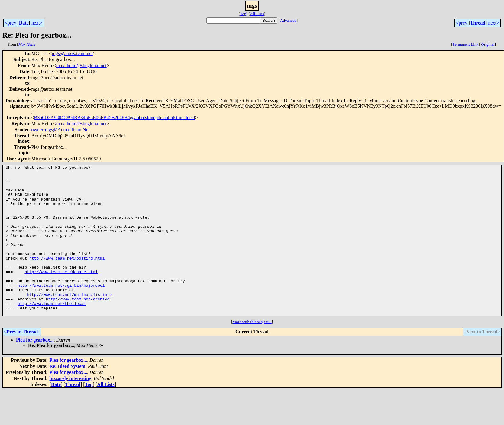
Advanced (288, 20)
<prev (10, 23)
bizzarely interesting (71, 408)
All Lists (257, 14)
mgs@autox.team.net (72, 53)
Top (243, 14)
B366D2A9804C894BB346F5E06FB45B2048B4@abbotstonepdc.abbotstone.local (115, 118)
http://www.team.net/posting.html (67, 277)
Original (488, 44)
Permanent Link (466, 44)
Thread (478, 23)
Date (24, 23)
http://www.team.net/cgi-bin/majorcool (61, 310)
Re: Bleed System (68, 396)
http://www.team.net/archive (78, 326)
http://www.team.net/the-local (52, 332)
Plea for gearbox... (35, 370)
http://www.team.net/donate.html (61, 293)
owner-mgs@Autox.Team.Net (61, 130)
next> (37, 23)
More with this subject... (252, 352)
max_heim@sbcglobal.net (81, 65)
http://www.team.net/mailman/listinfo (69, 321)
